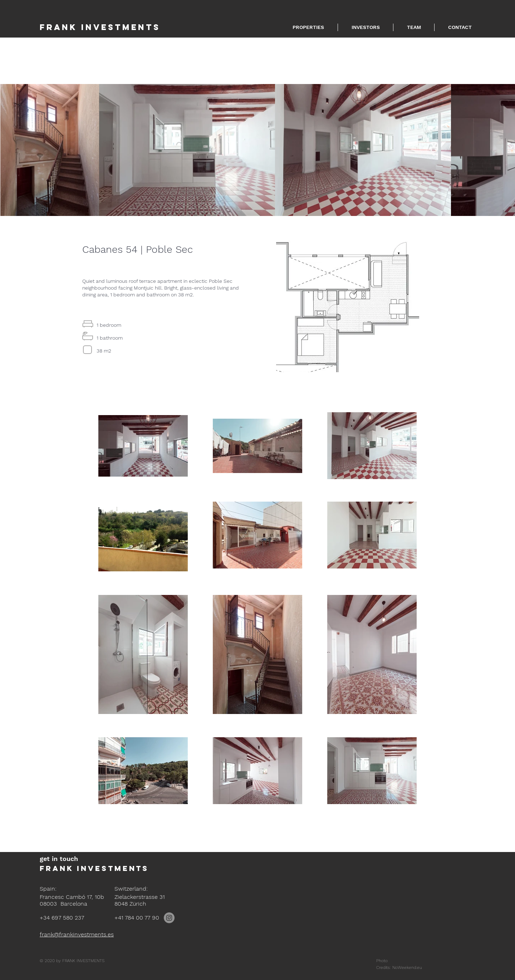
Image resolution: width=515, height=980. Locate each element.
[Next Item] (509, 150)
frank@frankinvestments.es (77, 934)
